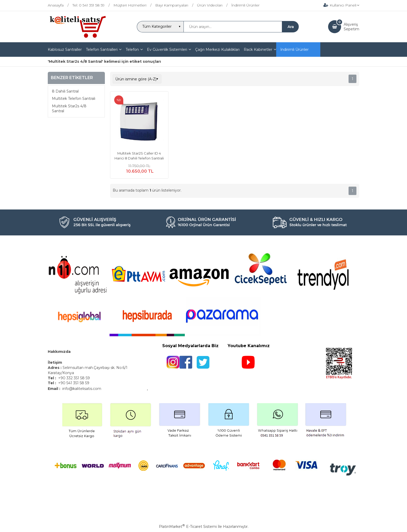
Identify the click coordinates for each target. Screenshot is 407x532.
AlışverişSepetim (351, 27)
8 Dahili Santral (65, 91)
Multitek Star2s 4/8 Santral (69, 109)
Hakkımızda (59, 352)
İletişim (55, 362)
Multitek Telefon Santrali (74, 99)
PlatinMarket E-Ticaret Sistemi (188, 527)
